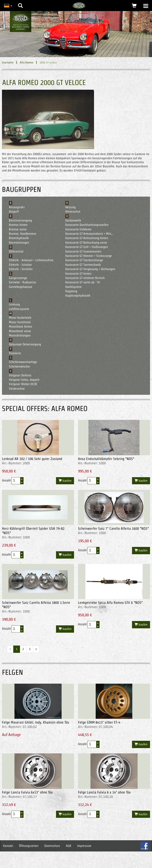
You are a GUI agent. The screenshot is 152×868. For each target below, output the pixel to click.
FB (144, 846)
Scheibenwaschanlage (23, 362)
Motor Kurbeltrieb (20, 318)
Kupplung (71, 291)
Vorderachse (17, 389)
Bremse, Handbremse (23, 234)
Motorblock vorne (20, 331)
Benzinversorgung (20, 220)
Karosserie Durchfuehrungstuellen (87, 225)
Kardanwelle (73, 220)
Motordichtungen (20, 335)
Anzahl (13, 481)
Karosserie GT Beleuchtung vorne (86, 243)
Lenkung (14, 304)
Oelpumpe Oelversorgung (25, 344)
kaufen (67, 481)
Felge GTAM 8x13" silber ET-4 (99, 722)
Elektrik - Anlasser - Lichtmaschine (31, 260)
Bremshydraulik (19, 238)
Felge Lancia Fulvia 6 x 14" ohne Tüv (104, 792)
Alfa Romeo (27, 62)
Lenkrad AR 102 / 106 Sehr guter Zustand (32, 459)
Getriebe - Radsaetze (22, 282)
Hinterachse (73, 212)
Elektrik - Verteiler (21, 269)
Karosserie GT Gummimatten (83, 251)
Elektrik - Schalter (20, 265)
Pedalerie (15, 353)
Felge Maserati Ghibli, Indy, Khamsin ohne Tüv (36, 722)
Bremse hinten (18, 225)
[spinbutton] (16, 480)
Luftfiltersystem (19, 309)
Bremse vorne (18, 229)
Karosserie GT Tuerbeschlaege (84, 260)
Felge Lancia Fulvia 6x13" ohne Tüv (27, 792)
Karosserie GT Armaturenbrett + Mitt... (89, 234)
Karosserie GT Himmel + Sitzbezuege (89, 256)
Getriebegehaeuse (21, 287)
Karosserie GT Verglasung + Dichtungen (90, 269)
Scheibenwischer (19, 366)
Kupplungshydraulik (78, 295)
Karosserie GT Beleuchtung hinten (87, 238)
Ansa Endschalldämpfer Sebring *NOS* (106, 459)
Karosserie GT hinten (78, 274)
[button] (20, 3)
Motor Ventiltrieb (20, 322)
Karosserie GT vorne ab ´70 (83, 282)
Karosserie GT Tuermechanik (83, 265)
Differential (16, 251)
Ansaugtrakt (17, 207)
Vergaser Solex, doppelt (24, 380)
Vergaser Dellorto (20, 375)
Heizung (70, 207)
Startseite (8, 62)
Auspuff (14, 212)
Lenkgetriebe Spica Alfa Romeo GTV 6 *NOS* (110, 603)
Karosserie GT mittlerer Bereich (85, 278)
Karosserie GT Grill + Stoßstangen (87, 247)
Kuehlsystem (73, 287)
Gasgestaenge (18, 278)
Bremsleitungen (19, 243)
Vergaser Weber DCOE (23, 384)
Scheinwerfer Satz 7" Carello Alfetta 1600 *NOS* (113, 528)
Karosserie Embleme (78, 229)
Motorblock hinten (20, 327)
